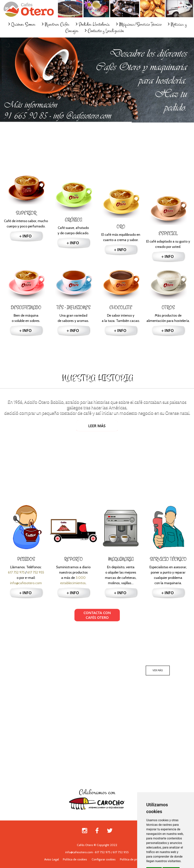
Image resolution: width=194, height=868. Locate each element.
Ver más (158, 670)
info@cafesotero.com (26, 583)
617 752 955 (36, 572)
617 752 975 (16, 572)
